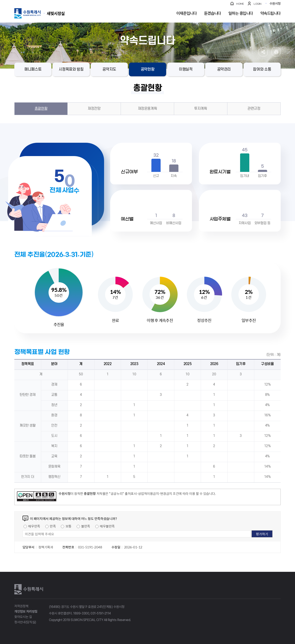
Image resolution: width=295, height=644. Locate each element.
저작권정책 (21, 606)
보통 (69, 526)
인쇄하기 (276, 52)
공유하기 (263, 52)
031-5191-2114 (101, 613)
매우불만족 (107, 526)
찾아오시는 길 (23, 617)
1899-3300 (81, 613)
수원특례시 (29, 589)
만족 (53, 526)
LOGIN (258, 4)
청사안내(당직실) (25, 622)
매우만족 (34, 526)
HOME (240, 4)
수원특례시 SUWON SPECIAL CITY (56, 13)
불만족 (86, 526)
